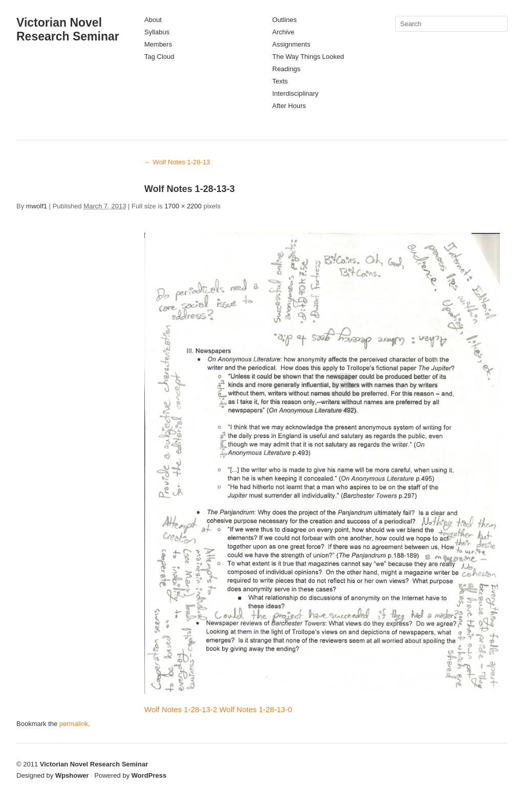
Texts (280, 81)
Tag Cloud (159, 57)
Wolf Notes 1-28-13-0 (255, 709)
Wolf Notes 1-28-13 (177, 162)
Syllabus (157, 32)
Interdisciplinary (295, 93)
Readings (286, 69)
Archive (283, 32)
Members (158, 44)
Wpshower (72, 775)
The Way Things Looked (308, 57)
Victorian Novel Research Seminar (68, 29)
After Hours (289, 106)
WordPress (149, 775)
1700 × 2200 (183, 206)
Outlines (285, 20)
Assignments (291, 44)
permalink (74, 724)
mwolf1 (37, 206)
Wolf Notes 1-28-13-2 (181, 709)
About (153, 20)
